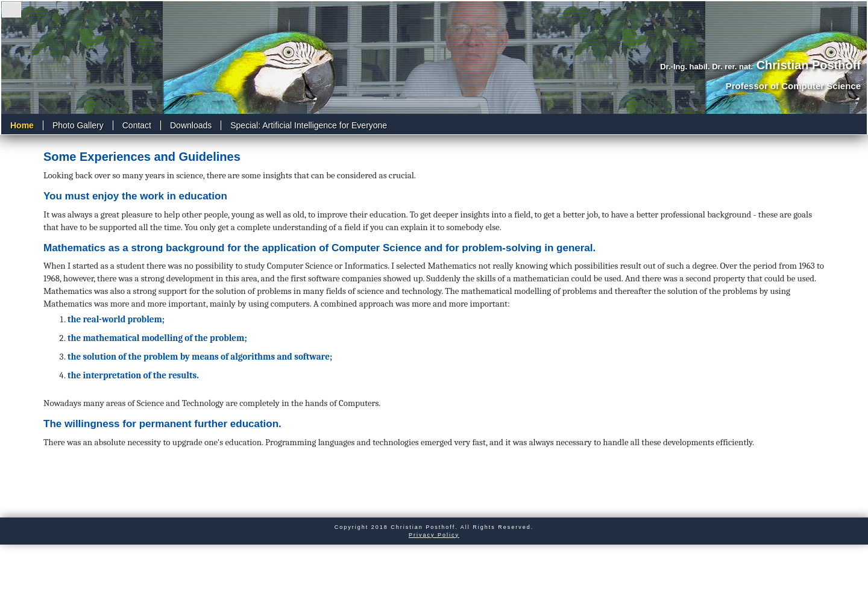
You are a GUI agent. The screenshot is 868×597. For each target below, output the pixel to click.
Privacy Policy (434, 535)
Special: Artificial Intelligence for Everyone (309, 125)
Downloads (191, 125)
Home (22, 125)
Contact (137, 125)
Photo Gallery (78, 125)
